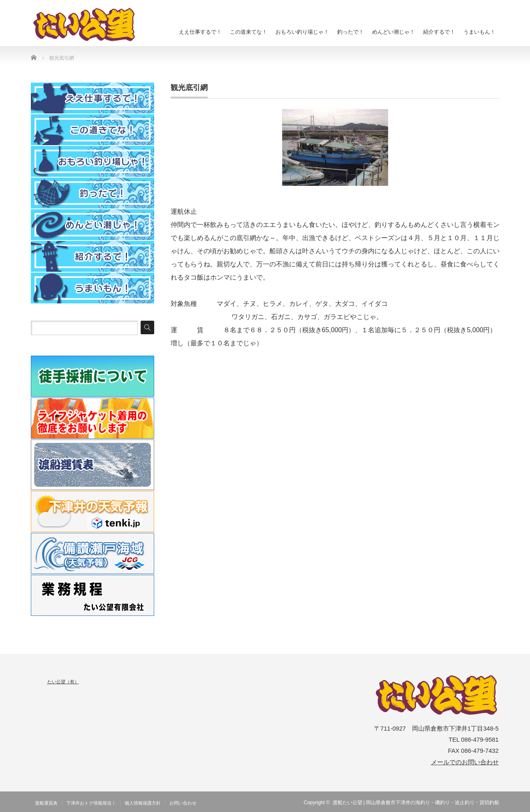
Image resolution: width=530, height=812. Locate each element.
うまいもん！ (479, 32)
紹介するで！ (439, 32)
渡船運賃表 (46, 803)
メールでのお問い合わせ (465, 762)
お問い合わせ (183, 803)
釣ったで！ (351, 32)
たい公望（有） (63, 682)
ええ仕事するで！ (200, 32)
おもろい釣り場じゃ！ (302, 32)
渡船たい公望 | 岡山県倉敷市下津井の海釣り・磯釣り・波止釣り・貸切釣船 (416, 803)
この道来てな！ (249, 32)
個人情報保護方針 (143, 803)
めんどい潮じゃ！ (393, 32)
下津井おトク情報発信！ (91, 803)
